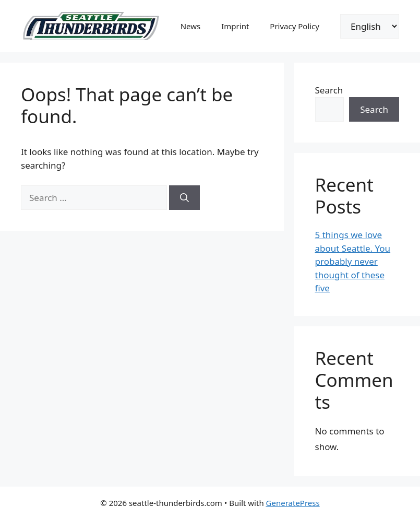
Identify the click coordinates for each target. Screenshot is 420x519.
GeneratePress (293, 503)
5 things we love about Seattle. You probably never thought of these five (353, 261)
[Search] (184, 198)
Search (329, 90)
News (191, 26)
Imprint (235, 26)
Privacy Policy (295, 26)
